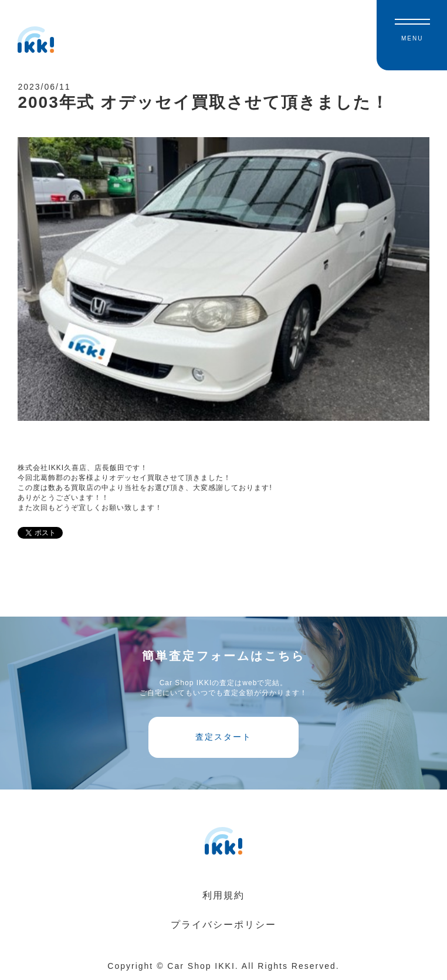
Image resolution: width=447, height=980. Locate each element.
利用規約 (223, 895)
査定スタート (223, 737)
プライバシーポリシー (223, 925)
